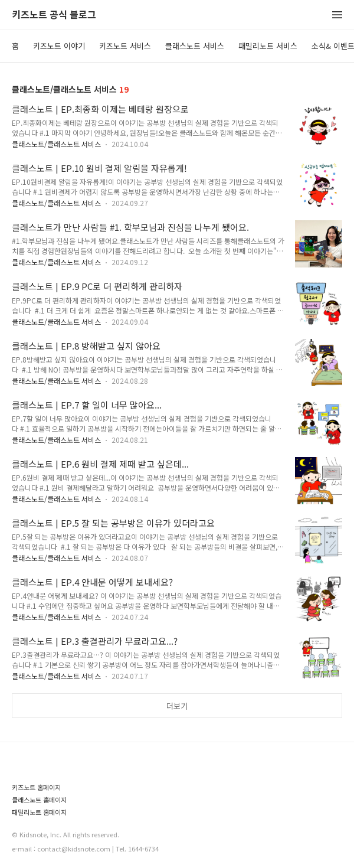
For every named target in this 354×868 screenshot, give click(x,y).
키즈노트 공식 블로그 (54, 15)
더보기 (177, 706)
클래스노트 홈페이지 (39, 800)
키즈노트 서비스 (125, 46)
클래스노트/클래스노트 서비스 (56, 144)
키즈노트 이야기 (59, 46)
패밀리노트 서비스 (268, 46)
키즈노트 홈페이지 (36, 787)
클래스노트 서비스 (195, 46)
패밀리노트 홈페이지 (39, 812)
